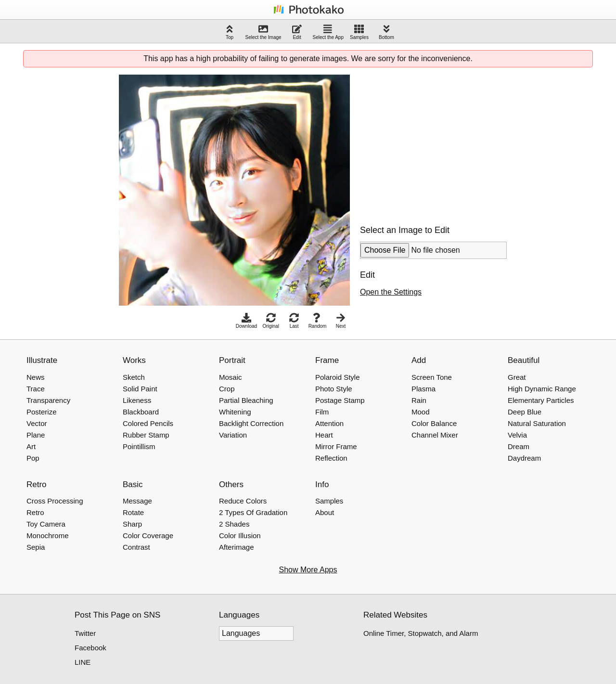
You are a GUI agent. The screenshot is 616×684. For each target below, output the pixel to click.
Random (318, 321)
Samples (359, 32)
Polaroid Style (338, 377)
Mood (421, 412)
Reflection (331, 458)
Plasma (423, 389)
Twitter (85, 633)
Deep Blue (525, 412)
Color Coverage (148, 536)
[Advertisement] (441, 142)
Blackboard (141, 412)
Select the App (328, 32)
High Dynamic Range (542, 389)
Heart (324, 435)
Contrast (136, 547)
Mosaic (231, 377)
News (36, 377)
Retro (35, 512)
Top (230, 32)
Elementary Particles (541, 400)
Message (137, 501)
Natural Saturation (537, 423)
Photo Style (334, 389)
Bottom (386, 32)
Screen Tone (432, 377)
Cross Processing (55, 501)
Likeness (137, 400)
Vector (37, 423)
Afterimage (237, 547)
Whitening (235, 412)
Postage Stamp (340, 400)
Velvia (517, 435)
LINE (83, 662)
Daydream (524, 458)
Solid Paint (140, 389)
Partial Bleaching (246, 400)
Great (517, 377)
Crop (227, 389)
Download (246, 321)
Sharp (132, 524)
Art (31, 446)
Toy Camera (46, 524)
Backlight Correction (251, 423)
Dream (519, 446)
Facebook (90, 648)
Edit (297, 32)
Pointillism (139, 446)
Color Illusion (240, 536)
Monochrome (48, 536)
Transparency (48, 400)
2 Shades (234, 524)
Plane (36, 435)
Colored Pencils (148, 423)
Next (341, 321)
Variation (233, 435)
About (325, 512)
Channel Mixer (435, 435)
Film (322, 412)
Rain (419, 400)
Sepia (36, 547)
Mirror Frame (336, 446)
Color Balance (434, 423)
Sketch (134, 377)
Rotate (133, 512)
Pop (33, 458)
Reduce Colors (243, 501)
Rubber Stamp (146, 435)
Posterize (42, 412)
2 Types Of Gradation (253, 512)
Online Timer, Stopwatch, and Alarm (421, 633)
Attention (329, 423)
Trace (36, 389)
